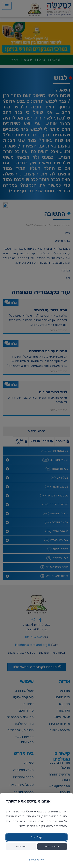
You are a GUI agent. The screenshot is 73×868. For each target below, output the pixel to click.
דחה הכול (21, 847)
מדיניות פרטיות (36, 860)
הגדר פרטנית (52, 847)
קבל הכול (36, 837)
